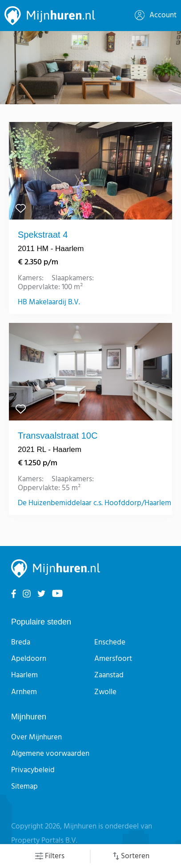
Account (156, 15)
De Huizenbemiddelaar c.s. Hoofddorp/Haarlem (95, 503)
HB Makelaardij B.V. (49, 302)
